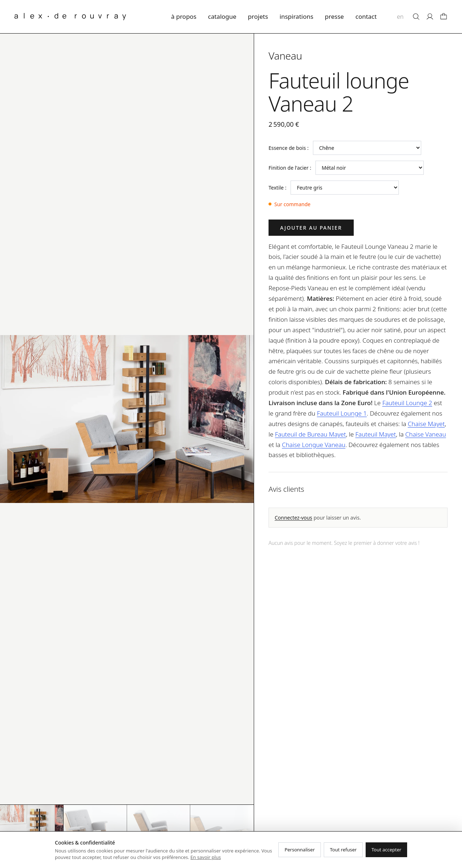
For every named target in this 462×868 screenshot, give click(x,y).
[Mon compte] (430, 17)
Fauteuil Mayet (375, 434)
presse (334, 16)
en (400, 17)
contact (366, 16)
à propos (184, 16)
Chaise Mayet (426, 424)
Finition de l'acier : (290, 168)
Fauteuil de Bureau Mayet (311, 434)
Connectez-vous (293, 518)
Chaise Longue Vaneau (314, 445)
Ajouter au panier (311, 228)
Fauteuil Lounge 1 (342, 413)
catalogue (222, 16)
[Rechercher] (416, 17)
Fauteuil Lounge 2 (407, 403)
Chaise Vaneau (426, 434)
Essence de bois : (289, 148)
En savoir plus (206, 857)
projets (258, 16)
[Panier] (444, 17)
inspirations (297, 16)
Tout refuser (343, 850)
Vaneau (285, 56)
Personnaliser (300, 850)
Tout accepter (386, 850)
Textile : (277, 188)
